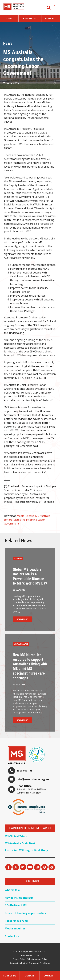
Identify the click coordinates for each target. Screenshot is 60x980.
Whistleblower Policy (37, 959)
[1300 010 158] (12, 771)
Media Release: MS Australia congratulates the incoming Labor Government (27, 520)
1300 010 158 (24, 771)
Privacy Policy (19, 959)
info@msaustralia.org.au (33, 779)
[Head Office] (12, 789)
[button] (54, 7)
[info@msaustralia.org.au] (12, 779)
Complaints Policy (18, 963)
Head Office (24, 786)
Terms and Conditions (39, 963)
